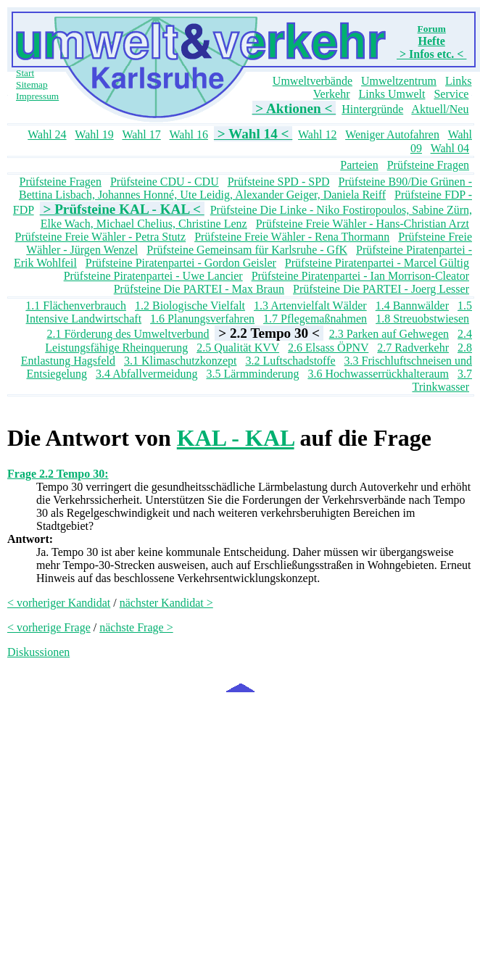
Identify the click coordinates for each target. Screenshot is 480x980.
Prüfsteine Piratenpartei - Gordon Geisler (181, 263)
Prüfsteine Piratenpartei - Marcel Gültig (377, 263)
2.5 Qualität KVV (238, 348)
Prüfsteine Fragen (428, 165)
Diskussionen (38, 652)
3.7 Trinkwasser (442, 380)
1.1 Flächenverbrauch (76, 306)
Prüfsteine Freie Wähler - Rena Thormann (292, 237)
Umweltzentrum (399, 81)
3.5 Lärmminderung (252, 374)
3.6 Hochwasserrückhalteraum (378, 374)
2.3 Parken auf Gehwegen (389, 334)
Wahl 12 (317, 134)
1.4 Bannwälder (412, 306)
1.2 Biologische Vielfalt (190, 306)
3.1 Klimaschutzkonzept (181, 361)
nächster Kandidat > (166, 603)
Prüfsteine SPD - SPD (279, 182)
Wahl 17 (141, 134)
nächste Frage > (136, 627)
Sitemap (32, 84)
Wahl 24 (47, 134)
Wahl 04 (450, 148)
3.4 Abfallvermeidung (146, 374)
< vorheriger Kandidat (59, 603)
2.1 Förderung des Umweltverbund (128, 334)
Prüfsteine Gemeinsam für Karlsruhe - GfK (247, 250)
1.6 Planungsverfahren (202, 319)
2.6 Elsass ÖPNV (328, 348)
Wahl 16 (189, 134)
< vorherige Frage (49, 627)
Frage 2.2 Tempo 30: (58, 474)
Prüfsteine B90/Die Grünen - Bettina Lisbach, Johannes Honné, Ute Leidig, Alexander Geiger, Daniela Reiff (245, 188)
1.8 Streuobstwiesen (422, 319)
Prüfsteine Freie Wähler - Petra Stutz (101, 237)
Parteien (359, 165)
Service (451, 94)
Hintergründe (372, 109)
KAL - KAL (236, 438)
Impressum (37, 96)
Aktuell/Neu (440, 109)
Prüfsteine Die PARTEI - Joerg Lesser (381, 289)
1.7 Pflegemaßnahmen (315, 319)
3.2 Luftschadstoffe (290, 361)
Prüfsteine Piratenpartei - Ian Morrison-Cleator (360, 276)
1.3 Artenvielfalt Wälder (310, 306)
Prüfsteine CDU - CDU (165, 182)
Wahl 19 (94, 134)
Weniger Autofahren (392, 134)
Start (25, 73)
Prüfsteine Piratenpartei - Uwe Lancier (153, 276)
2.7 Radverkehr (413, 348)
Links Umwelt (392, 94)
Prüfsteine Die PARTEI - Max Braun (199, 289)
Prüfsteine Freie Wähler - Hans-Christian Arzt (363, 224)
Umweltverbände (313, 81)
